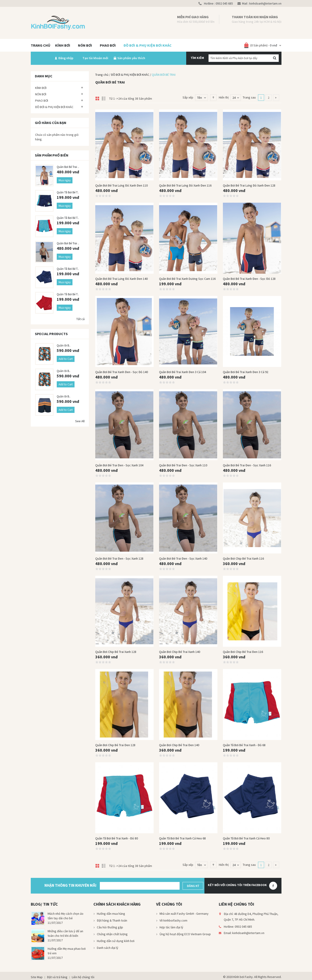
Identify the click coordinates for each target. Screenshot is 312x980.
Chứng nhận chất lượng (112, 934)
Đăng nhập (66, 58)
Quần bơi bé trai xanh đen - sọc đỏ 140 (122, 372)
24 (234, 98)
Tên (200, 98)
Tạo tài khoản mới (95, 58)
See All (80, 421)
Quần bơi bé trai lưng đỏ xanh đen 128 (249, 185)
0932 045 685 (224, 3)
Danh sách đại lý (108, 948)
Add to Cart (66, 359)
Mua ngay (65, 180)
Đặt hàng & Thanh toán (112, 920)
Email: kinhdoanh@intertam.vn (244, 933)
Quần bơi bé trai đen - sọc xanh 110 (183, 465)
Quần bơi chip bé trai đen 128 (115, 745)
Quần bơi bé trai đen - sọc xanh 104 (119, 465)
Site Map (37, 977)
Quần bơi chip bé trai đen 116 (243, 652)
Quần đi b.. (64, 345)
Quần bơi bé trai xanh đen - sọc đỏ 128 (249, 279)
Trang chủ (102, 75)
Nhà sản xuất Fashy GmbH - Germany (184, 914)
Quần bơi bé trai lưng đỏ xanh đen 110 (121, 185)
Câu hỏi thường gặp (110, 927)
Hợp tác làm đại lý (171, 927)
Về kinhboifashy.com (173, 920)
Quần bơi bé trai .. (68, 167)
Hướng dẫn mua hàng (111, 914)
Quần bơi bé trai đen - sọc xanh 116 (247, 465)
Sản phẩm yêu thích (131, 58)
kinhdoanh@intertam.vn (265, 3)
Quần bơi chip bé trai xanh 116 (243, 558)
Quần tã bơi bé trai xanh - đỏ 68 (244, 745)
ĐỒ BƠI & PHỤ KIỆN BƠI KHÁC (130, 75)
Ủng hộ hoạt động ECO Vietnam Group (185, 934)
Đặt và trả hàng (57, 977)
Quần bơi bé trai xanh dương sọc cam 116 (187, 279)
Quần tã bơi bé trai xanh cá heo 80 (246, 838)
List (103, 97)
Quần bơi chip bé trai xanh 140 (180, 652)
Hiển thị (224, 97)
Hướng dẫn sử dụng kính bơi (116, 941)
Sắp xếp (188, 97)
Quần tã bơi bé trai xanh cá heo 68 (182, 838)
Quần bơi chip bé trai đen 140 (179, 745)
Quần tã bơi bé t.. (68, 192)
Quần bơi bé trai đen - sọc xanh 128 (119, 558)
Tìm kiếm (197, 58)
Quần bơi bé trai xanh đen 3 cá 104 (183, 372)
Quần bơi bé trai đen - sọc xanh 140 (183, 558)
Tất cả (80, 319)
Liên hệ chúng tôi (83, 977)
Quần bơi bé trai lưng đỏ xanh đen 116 (185, 185)
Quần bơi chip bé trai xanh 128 (116, 652)
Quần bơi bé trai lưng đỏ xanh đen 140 (121, 279)
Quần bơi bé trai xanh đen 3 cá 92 (246, 372)
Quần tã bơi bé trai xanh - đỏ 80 (117, 838)
